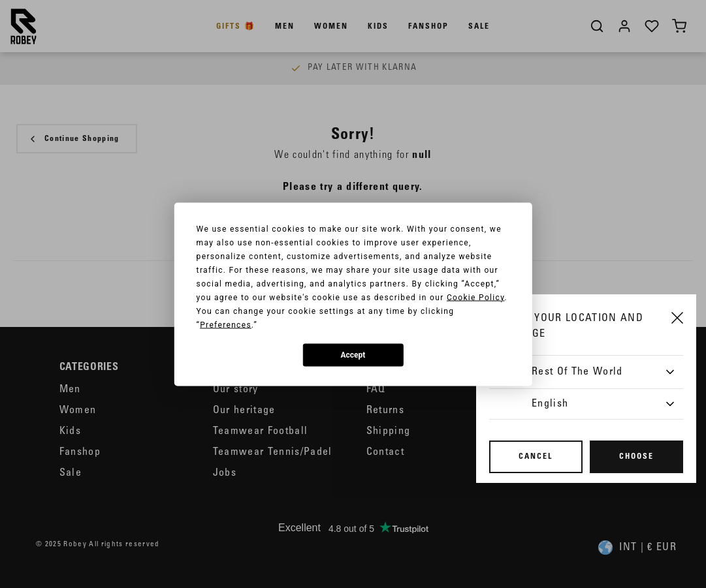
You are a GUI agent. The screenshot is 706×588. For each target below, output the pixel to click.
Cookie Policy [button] (476, 297)
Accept (353, 355)
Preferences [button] (226, 324)
